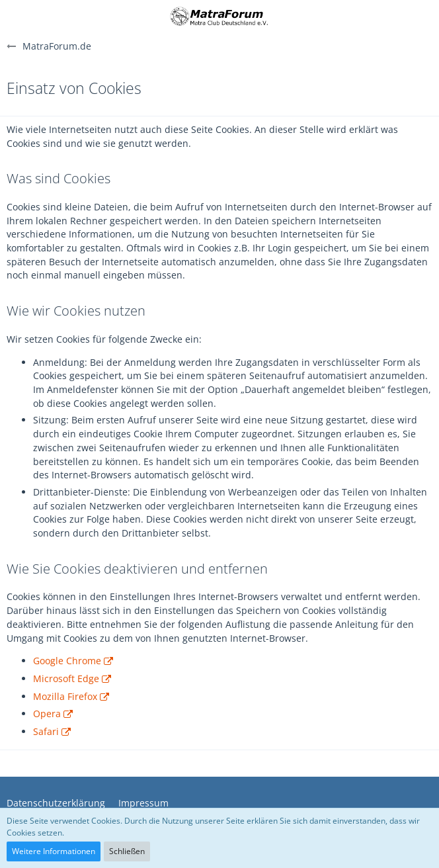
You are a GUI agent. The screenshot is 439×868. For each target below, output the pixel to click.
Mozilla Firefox (65, 696)
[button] (18, 17)
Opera (47, 714)
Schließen (127, 851)
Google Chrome (67, 661)
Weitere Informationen (54, 851)
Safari (46, 731)
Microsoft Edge (66, 678)
